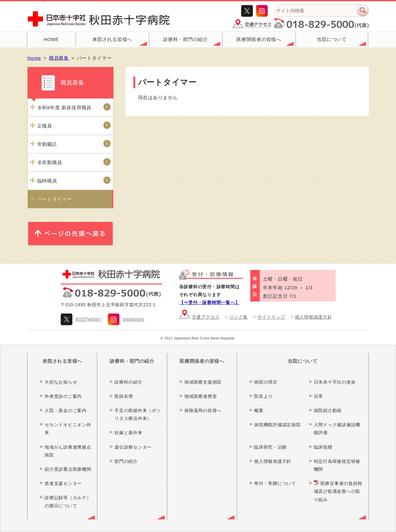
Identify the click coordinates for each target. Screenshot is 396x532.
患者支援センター (63, 483)
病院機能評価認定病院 (277, 425)
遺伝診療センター (133, 447)
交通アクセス (206, 317)
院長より (263, 396)
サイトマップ (271, 317)
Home (34, 58)
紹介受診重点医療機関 (68, 469)
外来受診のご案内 (63, 396)
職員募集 (59, 58)
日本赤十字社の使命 (335, 382)
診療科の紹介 (128, 382)
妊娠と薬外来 (128, 433)
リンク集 (238, 317)
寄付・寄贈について (275, 483)
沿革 (319, 396)
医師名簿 (124, 396)
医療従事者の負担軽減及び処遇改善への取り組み (338, 491)
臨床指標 (323, 447)
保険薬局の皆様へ (203, 410)
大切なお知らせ (61, 382)
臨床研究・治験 (270, 447)
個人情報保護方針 (314, 317)
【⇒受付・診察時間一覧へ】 (210, 302)
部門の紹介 (126, 461)
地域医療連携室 (201, 396)
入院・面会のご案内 (66, 410)
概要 (259, 410)
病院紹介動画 (328, 410)
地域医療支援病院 (203, 382)
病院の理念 (266, 382)
